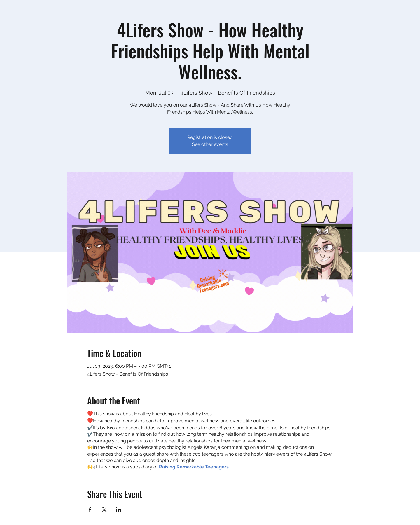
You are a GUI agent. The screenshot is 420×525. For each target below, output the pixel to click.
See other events (210, 144)
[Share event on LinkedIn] (119, 510)
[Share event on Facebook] (90, 510)
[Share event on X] (104, 510)
